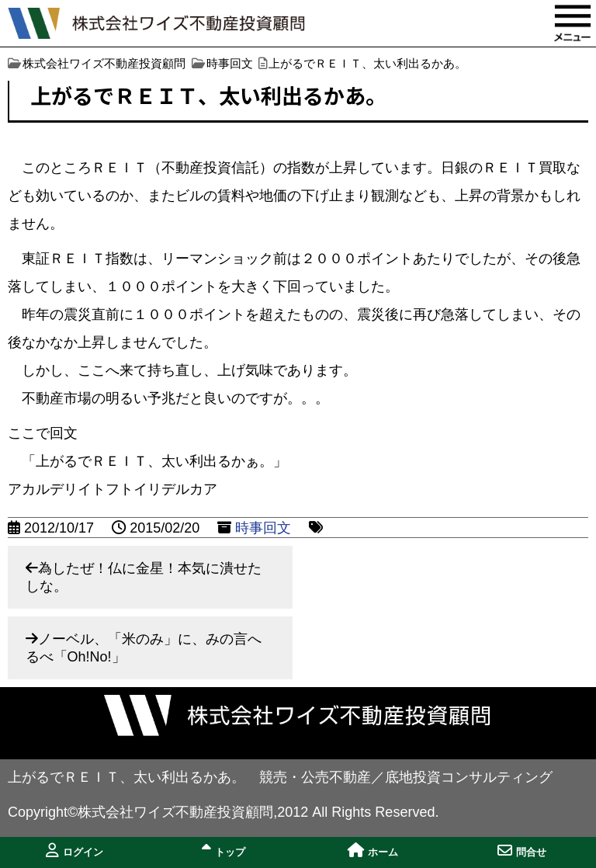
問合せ (522, 851)
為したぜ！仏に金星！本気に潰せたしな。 (144, 577)
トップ (223, 851)
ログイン (74, 851)
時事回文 (263, 528)
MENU (573, 23)
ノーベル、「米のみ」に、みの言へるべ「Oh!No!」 (144, 648)
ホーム (373, 851)
